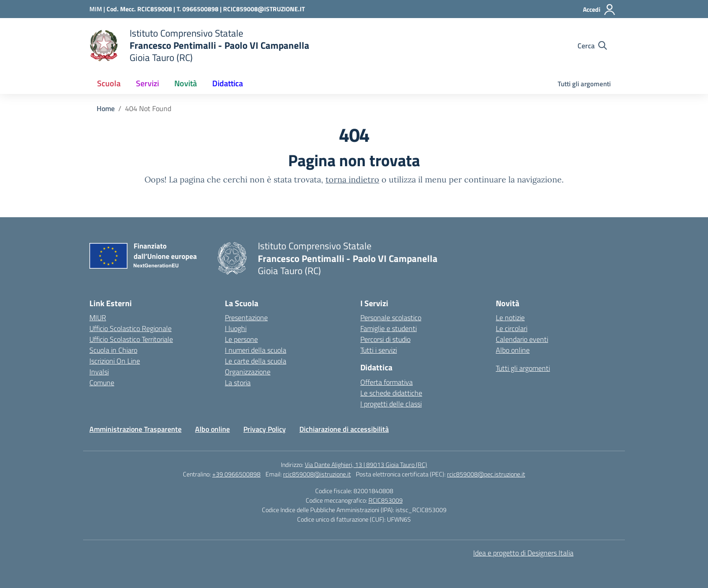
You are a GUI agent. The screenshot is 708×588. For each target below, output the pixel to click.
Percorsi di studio (385, 339)
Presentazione (246, 317)
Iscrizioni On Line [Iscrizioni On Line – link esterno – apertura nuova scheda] (115, 361)
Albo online (513, 350)
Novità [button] (186, 83)
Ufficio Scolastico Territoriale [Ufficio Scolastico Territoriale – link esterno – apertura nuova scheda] (131, 339)
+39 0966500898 (236, 474)
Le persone (241, 339)
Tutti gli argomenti (584, 84)
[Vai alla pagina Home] (106, 108)
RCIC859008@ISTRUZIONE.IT (264, 9)
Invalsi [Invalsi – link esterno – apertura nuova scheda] (99, 372)
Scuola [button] (109, 83)
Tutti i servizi (379, 350)
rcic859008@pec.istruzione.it (486, 474)
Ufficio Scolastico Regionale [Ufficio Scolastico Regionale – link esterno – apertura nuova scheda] (130, 328)
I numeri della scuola (256, 350)
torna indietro (352, 180)
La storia (238, 383)
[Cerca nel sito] (592, 46)
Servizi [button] (147, 83)
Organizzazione (248, 372)
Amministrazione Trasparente (135, 429)
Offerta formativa (387, 382)
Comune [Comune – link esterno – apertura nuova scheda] (102, 383)
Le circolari (512, 328)
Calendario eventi (522, 339)
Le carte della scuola (256, 361)
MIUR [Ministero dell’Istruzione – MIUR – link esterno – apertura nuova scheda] (98, 317)
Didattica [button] (228, 83)
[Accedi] (599, 9)
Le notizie (510, 317)
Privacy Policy (265, 429)
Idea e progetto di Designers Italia (523, 553)
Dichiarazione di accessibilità (344, 429)
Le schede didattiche (391, 393)
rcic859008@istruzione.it (317, 474)
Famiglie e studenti (389, 328)
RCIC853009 (386, 500)
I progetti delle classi (391, 404)
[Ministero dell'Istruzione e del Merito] (98, 9)
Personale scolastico (391, 317)
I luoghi (236, 328)
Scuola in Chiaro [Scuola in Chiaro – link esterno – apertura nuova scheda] (113, 350)
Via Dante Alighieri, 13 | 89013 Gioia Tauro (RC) (366, 464)
